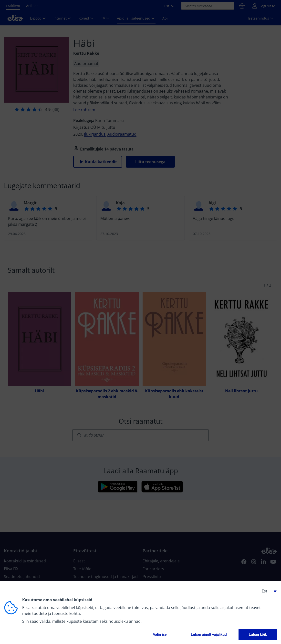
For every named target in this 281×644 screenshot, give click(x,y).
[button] (267, 591)
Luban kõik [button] (258, 634)
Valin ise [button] (160, 634)
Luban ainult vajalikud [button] (209, 634)
